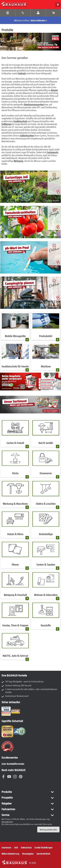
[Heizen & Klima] (15, 525)
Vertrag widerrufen (48, 829)
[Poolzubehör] (46, 327)
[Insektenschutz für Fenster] (15, 358)
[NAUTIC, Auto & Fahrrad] (15, 647)
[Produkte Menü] (8, 13)
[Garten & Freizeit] (15, 434)
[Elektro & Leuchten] (46, 495)
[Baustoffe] (46, 616)
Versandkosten (7, 822)
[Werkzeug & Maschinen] (15, 495)
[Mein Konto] (38, 13)
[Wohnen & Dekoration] (46, 586)
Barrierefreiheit (43, 854)
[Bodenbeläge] (46, 525)
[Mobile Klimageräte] (15, 327)
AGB (16, 847)
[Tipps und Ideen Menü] (23, 13)
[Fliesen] (15, 556)
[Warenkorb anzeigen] (53, 13)
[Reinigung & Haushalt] (15, 586)
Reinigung (18, 161)
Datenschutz (26, 847)
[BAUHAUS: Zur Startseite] (14, 4)
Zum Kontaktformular (13, 764)
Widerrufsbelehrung (10, 854)
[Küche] (15, 464)
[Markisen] (46, 358)
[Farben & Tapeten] (46, 556)
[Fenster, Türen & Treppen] (15, 616)
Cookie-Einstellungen (43, 847)
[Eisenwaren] (46, 464)
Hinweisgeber (28, 854)
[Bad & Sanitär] (46, 434)
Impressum (6, 847)
